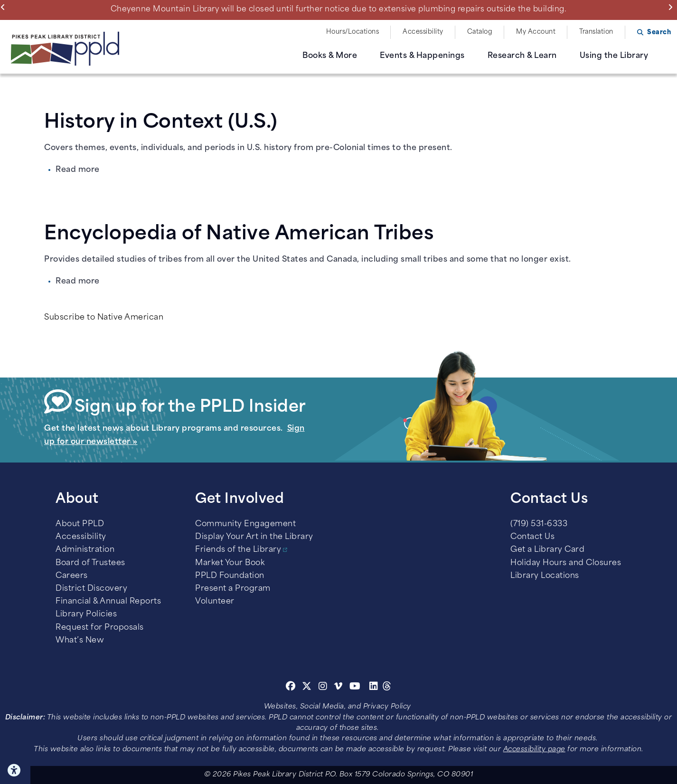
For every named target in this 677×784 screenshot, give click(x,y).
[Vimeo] (338, 688)
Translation (596, 32)
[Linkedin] (374, 688)
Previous (5, 7)
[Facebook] (291, 688)
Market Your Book (230, 563)
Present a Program (233, 589)
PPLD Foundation (230, 576)
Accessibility (423, 32)
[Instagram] (324, 688)
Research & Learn (522, 56)
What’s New (80, 641)
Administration (85, 550)
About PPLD (80, 524)
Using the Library (614, 56)
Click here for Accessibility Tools (15, 770)
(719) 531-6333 (539, 524)
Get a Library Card (547, 550)
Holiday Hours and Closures (566, 563)
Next (672, 7)
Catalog (480, 32)
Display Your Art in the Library (254, 537)
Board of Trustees (90, 563)
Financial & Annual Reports (108, 602)
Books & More (330, 56)
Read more (78, 170)
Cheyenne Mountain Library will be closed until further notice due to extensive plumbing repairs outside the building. (339, 9)
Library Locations (545, 576)
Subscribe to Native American (104, 318)
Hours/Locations (353, 32)
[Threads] (387, 688)
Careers (72, 576)
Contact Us (532, 537)
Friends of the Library (238, 550)
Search (659, 33)
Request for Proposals (100, 628)
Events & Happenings (422, 56)
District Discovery (91, 589)
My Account (536, 32)
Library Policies (86, 614)
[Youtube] (355, 688)
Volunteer (215, 602)
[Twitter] (307, 688)
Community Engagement (245, 524)
